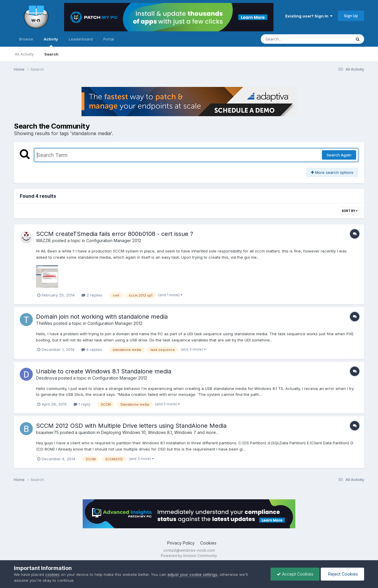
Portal (109, 39)
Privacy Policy (181, 543)
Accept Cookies (295, 574)
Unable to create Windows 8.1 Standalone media (104, 371)
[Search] (290, 39)
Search (51, 54)
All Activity (24, 54)
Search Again (339, 155)
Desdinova (47, 378)
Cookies (208, 543)
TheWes (44, 323)
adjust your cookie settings (192, 574)
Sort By (350, 211)
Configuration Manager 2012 (114, 240)
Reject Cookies (342, 574)
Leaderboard (81, 39)
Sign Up (351, 16)
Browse (26, 39)
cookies (52, 574)
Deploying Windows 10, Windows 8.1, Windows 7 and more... (160, 432)
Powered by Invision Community (189, 556)
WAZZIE (44, 240)
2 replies (92, 295)
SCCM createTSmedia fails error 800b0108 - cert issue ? (115, 234)
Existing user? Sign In (309, 16)
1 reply (82, 404)
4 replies (92, 349)
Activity (51, 42)
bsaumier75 (47, 432)
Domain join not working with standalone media (102, 317)
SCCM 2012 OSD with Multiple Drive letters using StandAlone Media (131, 426)
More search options (332, 172)
